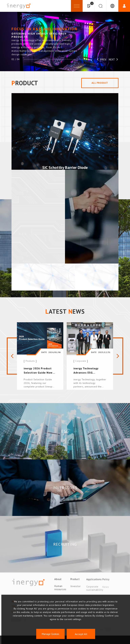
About (58, 581)
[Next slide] (118, 358)
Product (75, 581)
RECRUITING (65, 544)
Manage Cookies (51, 634)
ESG (65, 431)
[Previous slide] (12, 358)
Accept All (81, 634)
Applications (94, 581)
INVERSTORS (65, 488)
